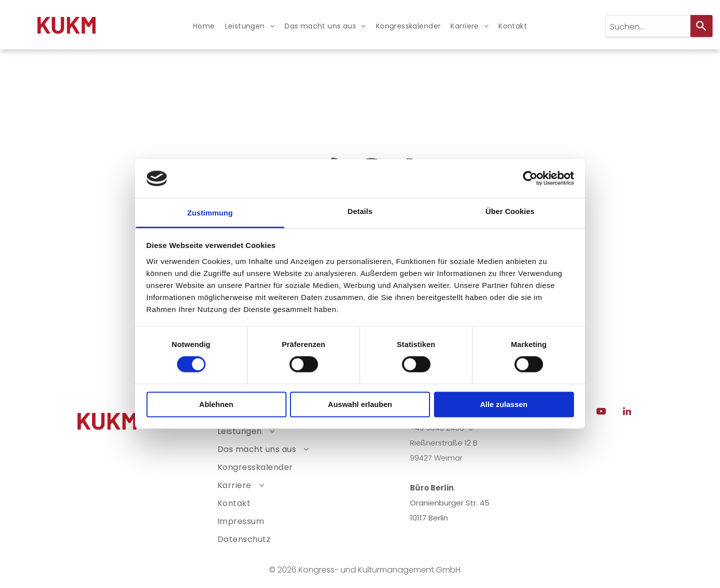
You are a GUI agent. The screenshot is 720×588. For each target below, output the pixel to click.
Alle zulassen (504, 404)
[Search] (701, 26)
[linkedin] (627, 413)
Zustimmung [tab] (210, 213)
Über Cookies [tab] (510, 211)
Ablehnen (216, 404)
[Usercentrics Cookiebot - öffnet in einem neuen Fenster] (530, 178)
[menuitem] (204, 26)
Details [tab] (360, 211)
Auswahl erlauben (360, 404)
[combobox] (648, 26)
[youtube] (601, 413)
